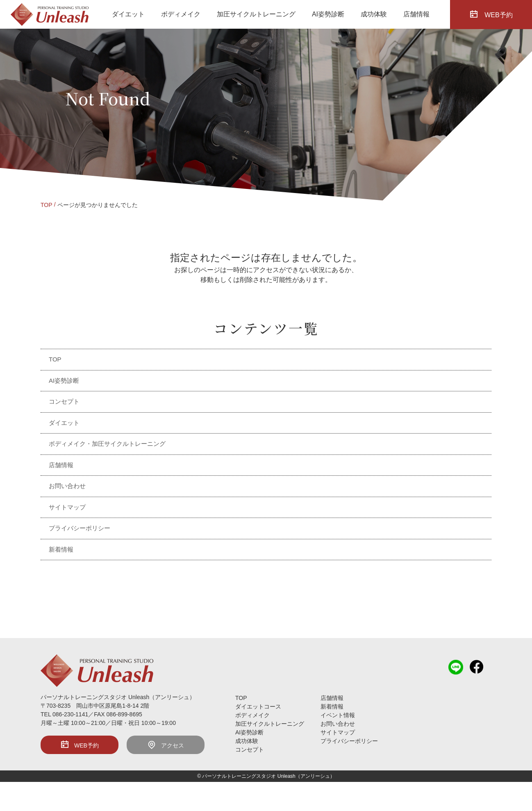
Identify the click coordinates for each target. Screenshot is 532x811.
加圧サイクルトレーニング (256, 14)
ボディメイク (181, 14)
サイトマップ (67, 507)
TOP (47, 205)
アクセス (166, 745)
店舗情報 (416, 14)
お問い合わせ (67, 486)
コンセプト (64, 401)
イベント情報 (338, 715)
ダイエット (128, 14)
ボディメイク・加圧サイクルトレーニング (107, 444)
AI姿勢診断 (328, 14)
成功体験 (374, 14)
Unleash (286, 776)
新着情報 (61, 549)
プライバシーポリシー (80, 528)
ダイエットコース (258, 707)
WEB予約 (80, 745)
